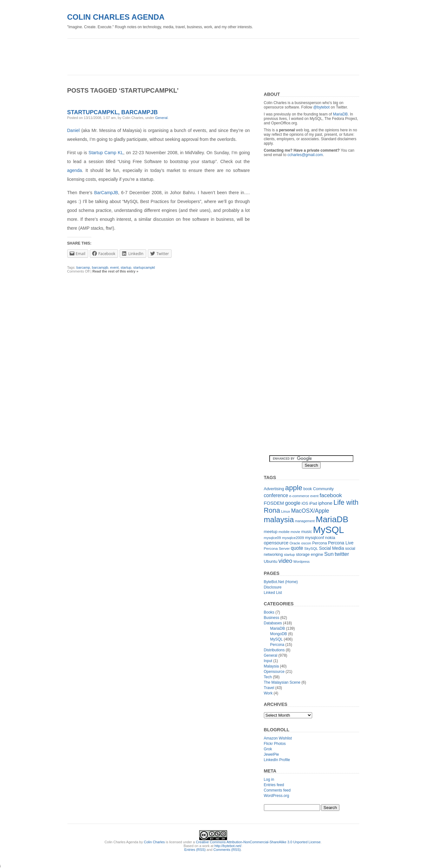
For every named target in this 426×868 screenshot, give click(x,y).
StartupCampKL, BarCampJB (113, 112)
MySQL (277, 639)
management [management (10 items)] (305, 521)
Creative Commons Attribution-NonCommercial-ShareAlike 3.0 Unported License (258, 842)
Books (269, 612)
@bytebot (322, 107)
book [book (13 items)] (308, 489)
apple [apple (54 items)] (294, 488)
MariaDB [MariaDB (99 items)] (332, 519)
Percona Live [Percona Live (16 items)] (341, 543)
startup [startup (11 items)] (289, 555)
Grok (268, 749)
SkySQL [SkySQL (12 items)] (311, 549)
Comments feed (277, 790)
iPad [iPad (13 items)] (313, 503)
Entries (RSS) (195, 850)
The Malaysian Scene (282, 682)
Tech (268, 677)
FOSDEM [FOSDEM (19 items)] (274, 503)
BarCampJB (106, 193)
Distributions (274, 650)
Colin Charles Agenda (116, 17)
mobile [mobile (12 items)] (284, 532)
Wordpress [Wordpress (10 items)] (301, 562)
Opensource (274, 672)
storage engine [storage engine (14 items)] (310, 554)
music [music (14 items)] (307, 532)
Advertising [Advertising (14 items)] (274, 489)
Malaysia (271, 666)
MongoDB (279, 634)
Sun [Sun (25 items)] (329, 554)
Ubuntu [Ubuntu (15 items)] (271, 561)
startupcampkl (144, 267)
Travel (269, 688)
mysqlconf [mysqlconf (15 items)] (315, 538)
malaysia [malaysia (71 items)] (279, 519)
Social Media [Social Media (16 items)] (332, 548)
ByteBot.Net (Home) (281, 582)
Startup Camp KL (106, 153)
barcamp (83, 267)
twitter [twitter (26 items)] (342, 554)
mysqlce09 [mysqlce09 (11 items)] (272, 538)
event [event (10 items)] (314, 496)
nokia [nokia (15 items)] (330, 538)
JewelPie (272, 754)
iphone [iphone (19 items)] (325, 503)
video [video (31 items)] (285, 561)
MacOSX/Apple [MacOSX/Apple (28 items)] (310, 511)
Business (272, 618)
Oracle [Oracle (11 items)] (295, 543)
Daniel (74, 130)
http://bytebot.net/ (228, 846)
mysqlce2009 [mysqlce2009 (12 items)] (293, 538)
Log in (269, 779)
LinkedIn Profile (277, 760)
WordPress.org (277, 796)
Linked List (273, 593)
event (114, 267)
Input (268, 661)
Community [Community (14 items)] (323, 489)
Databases (273, 623)
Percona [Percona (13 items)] (319, 543)
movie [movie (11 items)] (295, 532)
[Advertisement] (183, 55)
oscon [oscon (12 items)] (306, 543)
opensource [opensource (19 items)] (276, 543)
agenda (75, 170)
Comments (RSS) (227, 850)
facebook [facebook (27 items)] (331, 495)
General (161, 118)
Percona (277, 645)
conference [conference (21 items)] (276, 495)
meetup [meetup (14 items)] (271, 532)
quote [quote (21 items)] (297, 548)
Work (268, 693)
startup (126, 267)
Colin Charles (154, 842)
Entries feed (274, 785)
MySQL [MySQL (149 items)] (329, 530)
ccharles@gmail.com (305, 155)
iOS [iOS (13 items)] (305, 503)
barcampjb (100, 267)
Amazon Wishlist (278, 738)
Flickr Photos (275, 744)
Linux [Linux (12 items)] (285, 511)
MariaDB (341, 114)
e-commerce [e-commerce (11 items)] (299, 496)
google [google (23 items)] (293, 503)
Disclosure (273, 587)
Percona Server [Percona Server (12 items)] (277, 549)
